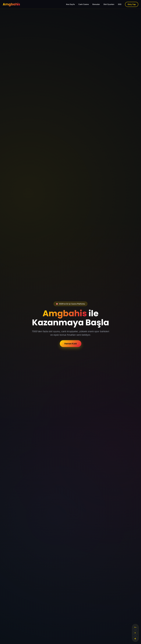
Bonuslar (96, 4)
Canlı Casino (84, 4)
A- (135, 633)
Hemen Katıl (71, 344)
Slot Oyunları (109, 4)
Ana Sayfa (70, 4)
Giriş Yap (132, 4)
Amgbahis (11, 4)
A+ (135, 627)
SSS (120, 4)
